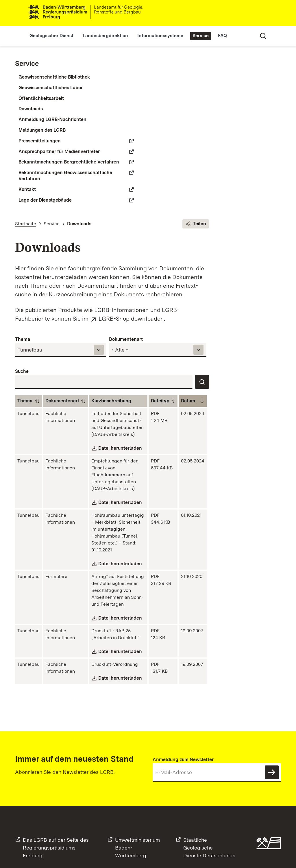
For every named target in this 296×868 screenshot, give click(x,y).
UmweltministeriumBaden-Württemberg (137, 794)
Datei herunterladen (206, 315)
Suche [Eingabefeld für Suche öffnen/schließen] (256, 36)
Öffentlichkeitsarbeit (41, 98)
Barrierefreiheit (224, 847)
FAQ (230, 36)
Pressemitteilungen (40, 141)
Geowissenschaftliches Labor (51, 88)
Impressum (192, 847)
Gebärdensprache (256, 13)
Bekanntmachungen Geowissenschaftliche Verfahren (43, 191)
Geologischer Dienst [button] (59, 36)
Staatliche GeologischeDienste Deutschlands (209, 794)
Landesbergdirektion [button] (113, 36)
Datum (271, 250)
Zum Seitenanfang (276, 836)
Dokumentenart (208, 188)
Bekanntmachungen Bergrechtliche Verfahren (46, 171)
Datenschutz (162, 847)
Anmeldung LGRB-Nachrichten (52, 119)
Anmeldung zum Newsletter (183, 706)
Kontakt (27, 207)
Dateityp (243, 250)
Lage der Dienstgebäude (45, 218)
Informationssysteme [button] (168, 36)
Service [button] (208, 36)
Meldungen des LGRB (42, 130)
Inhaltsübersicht (192, 856)
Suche (114, 221)
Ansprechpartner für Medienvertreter (41, 155)
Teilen (268, 64)
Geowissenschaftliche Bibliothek (54, 77)
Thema (115, 188)
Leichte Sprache (239, 13)
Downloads (31, 109)
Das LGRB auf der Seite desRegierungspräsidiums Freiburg (56, 794)
